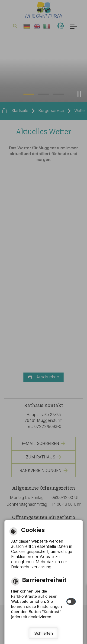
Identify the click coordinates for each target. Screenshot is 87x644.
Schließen (44, 633)
